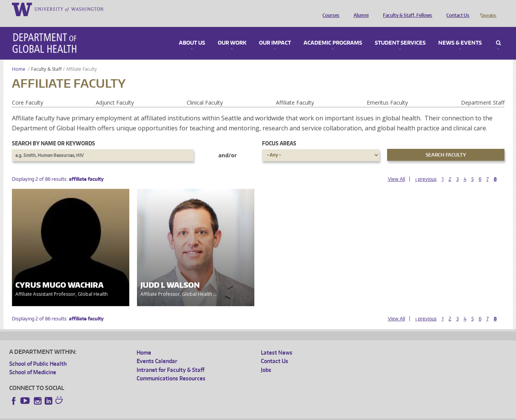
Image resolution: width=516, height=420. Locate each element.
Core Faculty (28, 92)
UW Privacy (111, 414)
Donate (488, 9)
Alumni (359, 9)
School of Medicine (33, 361)
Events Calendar (157, 350)
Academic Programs (333, 32)
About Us (192, 32)
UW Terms (142, 414)
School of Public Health (38, 353)
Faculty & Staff (46, 58)
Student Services (400, 32)
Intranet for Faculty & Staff (170, 359)
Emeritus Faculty (387, 92)
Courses (329, 9)
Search (498, 32)
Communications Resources (171, 367)
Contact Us (456, 9)
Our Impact (275, 32)
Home (19, 58)
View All (397, 168)
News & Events (460, 32)
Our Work (232, 32)
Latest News (277, 342)
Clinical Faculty (205, 92)
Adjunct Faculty (115, 92)
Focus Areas (279, 132)
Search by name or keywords (53, 132)
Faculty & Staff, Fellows (406, 9)
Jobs (266, 359)
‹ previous (426, 168)
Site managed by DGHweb (188, 414)
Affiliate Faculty (295, 92)
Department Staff (483, 92)
